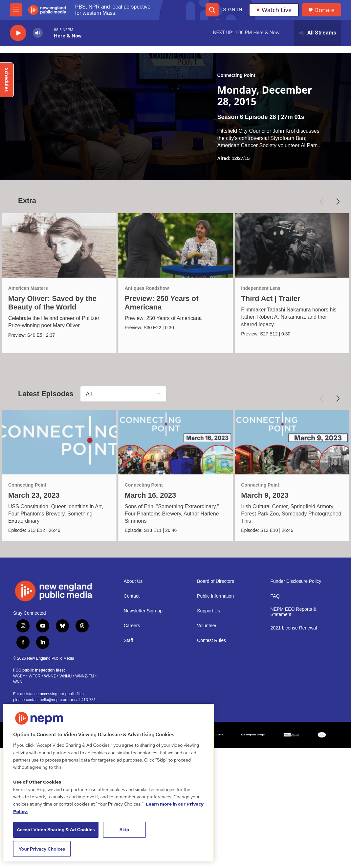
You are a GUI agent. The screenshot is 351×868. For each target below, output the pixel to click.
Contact (132, 601)
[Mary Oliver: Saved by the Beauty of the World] (59, 245)
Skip (124, 830)
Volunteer (207, 631)
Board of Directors (216, 586)
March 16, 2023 (151, 498)
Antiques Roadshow (148, 288)
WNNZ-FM (85, 681)
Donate (324, 10)
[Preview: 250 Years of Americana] (177, 245)
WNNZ (50, 681)
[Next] (338, 202)
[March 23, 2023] (59, 445)
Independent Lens (260, 288)
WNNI (18, 687)
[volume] (38, 33)
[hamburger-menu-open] (16, 10)
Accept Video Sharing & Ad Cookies (56, 830)
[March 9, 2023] (293, 445)
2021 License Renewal (294, 633)
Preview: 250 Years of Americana (163, 303)
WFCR (34, 681)
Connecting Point (236, 75)
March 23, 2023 (34, 498)
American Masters (28, 288)
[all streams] (318, 33)
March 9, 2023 (266, 498)
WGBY (19, 681)
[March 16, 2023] (176, 445)
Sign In (233, 10)
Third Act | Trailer (270, 298)
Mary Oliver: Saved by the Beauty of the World (52, 303)
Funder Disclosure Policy (296, 586)
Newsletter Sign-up (143, 616)
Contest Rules (211, 645)
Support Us (208, 616)
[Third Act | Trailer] (291, 245)
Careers (132, 631)
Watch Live (274, 10)
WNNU (66, 681)
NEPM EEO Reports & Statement (294, 617)
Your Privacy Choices (42, 849)
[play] (18, 33)
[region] (109, 783)
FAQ (275, 601)
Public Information (215, 601)
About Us (133, 586)
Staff (129, 645)
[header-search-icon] (212, 10)
